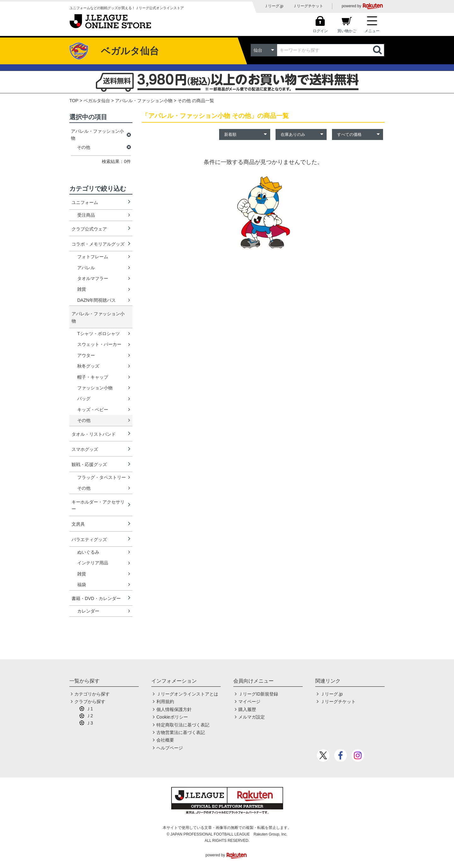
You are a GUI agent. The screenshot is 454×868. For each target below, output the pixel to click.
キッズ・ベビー (93, 410)
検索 (378, 50)
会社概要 (165, 740)
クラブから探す (90, 702)
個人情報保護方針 (174, 709)
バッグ (84, 399)
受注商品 (86, 215)
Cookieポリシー (172, 717)
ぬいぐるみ (88, 552)
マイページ (249, 702)
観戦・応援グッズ (89, 464)
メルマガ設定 (252, 717)
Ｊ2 (90, 716)
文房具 (78, 524)
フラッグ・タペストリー (102, 477)
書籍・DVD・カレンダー (96, 598)
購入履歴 (247, 709)
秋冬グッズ (88, 366)
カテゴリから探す (92, 694)
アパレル (86, 268)
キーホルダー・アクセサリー (98, 505)
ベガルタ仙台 (97, 101)
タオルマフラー (93, 278)
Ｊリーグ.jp (274, 6)
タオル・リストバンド (94, 434)
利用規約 (165, 702)
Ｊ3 (90, 723)
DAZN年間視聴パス (96, 300)
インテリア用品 (93, 563)
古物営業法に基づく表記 (181, 732)
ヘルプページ (170, 748)
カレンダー (88, 611)
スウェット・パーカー (99, 344)
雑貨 (82, 289)
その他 (84, 420)
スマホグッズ (85, 449)
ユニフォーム (85, 202)
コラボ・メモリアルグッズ (98, 244)
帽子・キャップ (93, 377)
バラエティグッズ (89, 539)
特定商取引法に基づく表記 (183, 725)
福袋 (82, 585)
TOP (74, 101)
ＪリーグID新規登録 (258, 694)
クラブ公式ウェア (89, 229)
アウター (86, 355)
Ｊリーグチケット (308, 6)
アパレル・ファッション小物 (144, 101)
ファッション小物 (95, 388)
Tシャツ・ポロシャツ (99, 334)
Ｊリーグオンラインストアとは (187, 694)
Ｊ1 (90, 709)
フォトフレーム (93, 257)
